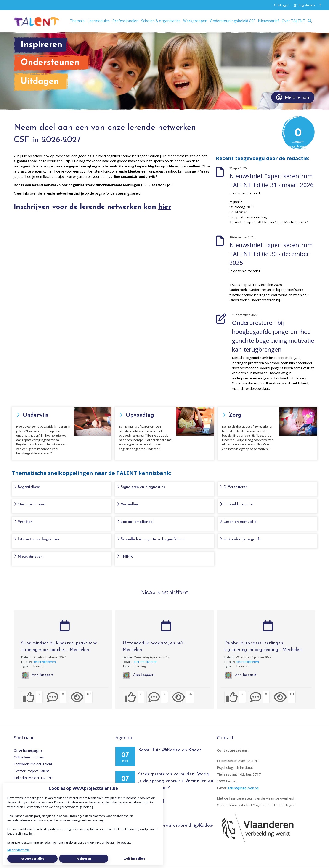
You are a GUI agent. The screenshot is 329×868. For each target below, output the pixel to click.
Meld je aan (293, 99)
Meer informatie (19, 850)
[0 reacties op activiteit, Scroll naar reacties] (56, 699)
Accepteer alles (33, 858)
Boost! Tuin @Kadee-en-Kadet (170, 752)
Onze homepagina (28, 752)
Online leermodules (29, 759)
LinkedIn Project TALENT (33, 780)
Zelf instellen (134, 858)
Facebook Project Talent (33, 766)
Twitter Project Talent (31, 773)
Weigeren (84, 858)
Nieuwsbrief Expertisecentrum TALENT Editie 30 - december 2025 (271, 256)
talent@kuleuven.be (243, 790)
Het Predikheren (44, 664)
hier (165, 209)
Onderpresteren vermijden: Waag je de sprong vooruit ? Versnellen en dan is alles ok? (176, 783)
